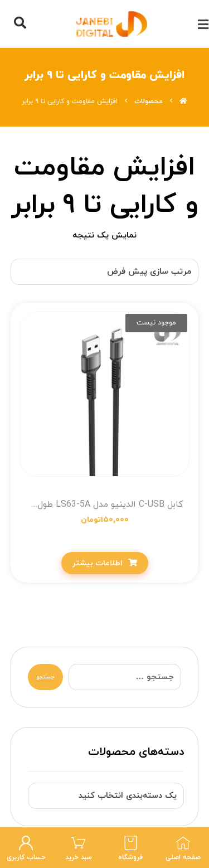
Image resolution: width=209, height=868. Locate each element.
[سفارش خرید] (105, 272)
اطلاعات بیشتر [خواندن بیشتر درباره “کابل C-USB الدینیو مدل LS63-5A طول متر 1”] (98, 563)
